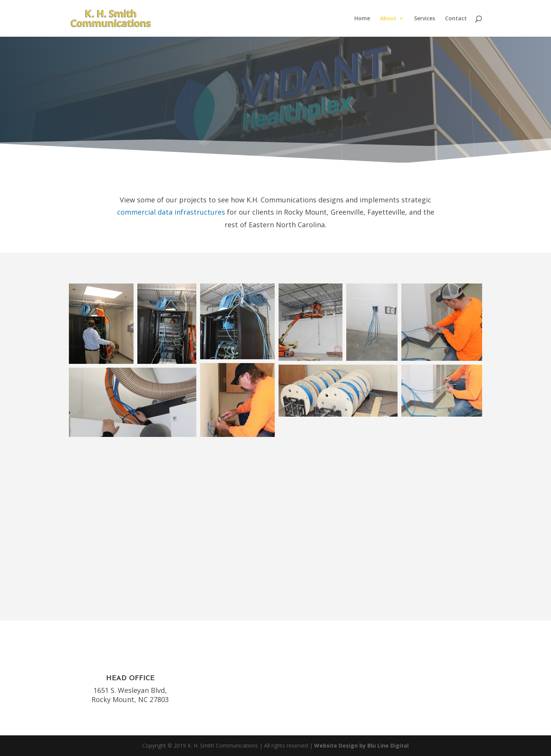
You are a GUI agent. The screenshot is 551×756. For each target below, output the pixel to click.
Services (425, 19)
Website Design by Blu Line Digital (361, 745)
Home (362, 19)
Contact (456, 19)
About (388, 19)
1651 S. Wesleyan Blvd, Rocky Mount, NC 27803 (130, 695)
